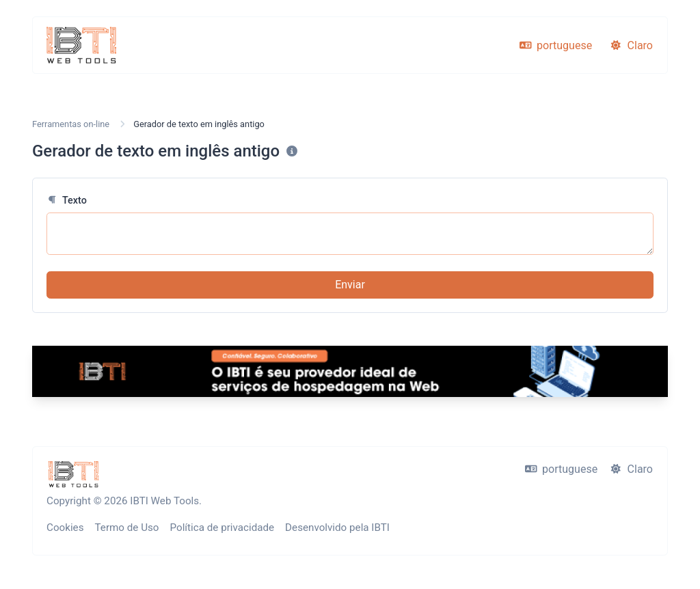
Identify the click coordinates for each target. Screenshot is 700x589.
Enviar (350, 285)
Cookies (65, 528)
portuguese (556, 45)
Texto (67, 201)
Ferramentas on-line (71, 124)
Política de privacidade (223, 528)
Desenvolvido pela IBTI (337, 528)
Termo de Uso (127, 528)
